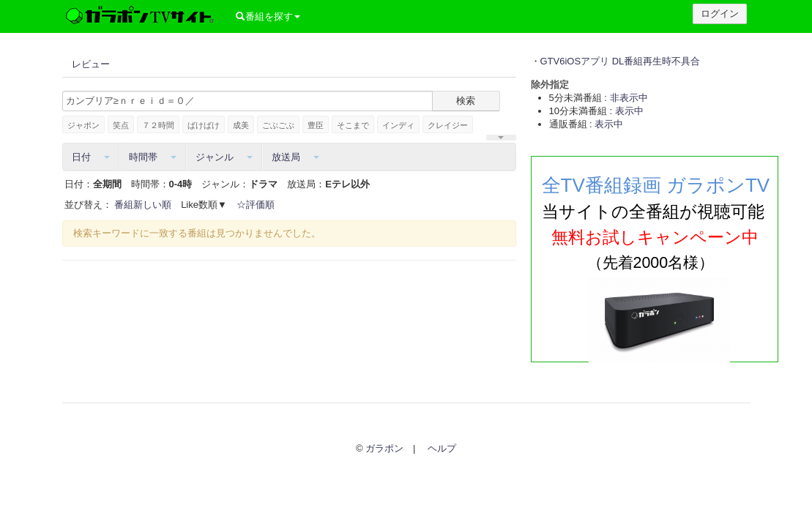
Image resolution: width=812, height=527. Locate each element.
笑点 (121, 125)
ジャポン (83, 125)
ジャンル (224, 157)
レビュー (91, 64)
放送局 (295, 157)
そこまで (353, 125)
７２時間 (158, 125)
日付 (91, 157)
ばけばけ (204, 125)
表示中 (629, 111)
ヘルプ (442, 448)
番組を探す (266, 16)
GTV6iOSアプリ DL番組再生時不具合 (621, 61)
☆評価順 (256, 205)
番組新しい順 (143, 205)
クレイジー (448, 125)
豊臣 (316, 125)
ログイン (720, 14)
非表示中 (629, 98)
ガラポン (384, 448)
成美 (241, 125)
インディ (398, 125)
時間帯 (153, 157)
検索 (466, 101)
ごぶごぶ (278, 125)
